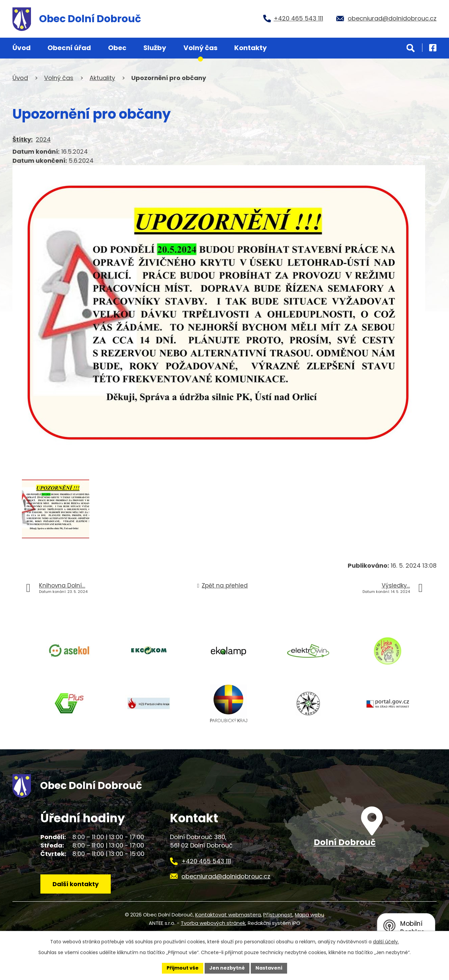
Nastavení (269, 968)
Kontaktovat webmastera (228, 915)
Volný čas (200, 48)
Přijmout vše (183, 968)
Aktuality (102, 78)
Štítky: (23, 139)
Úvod (22, 48)
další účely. (386, 942)
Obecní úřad (69, 48)
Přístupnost (278, 915)
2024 (43, 139)
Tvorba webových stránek (213, 923)
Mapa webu (309, 915)
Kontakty (251, 48)
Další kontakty (76, 884)
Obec (117, 48)
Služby (155, 48)
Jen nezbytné (227, 968)
